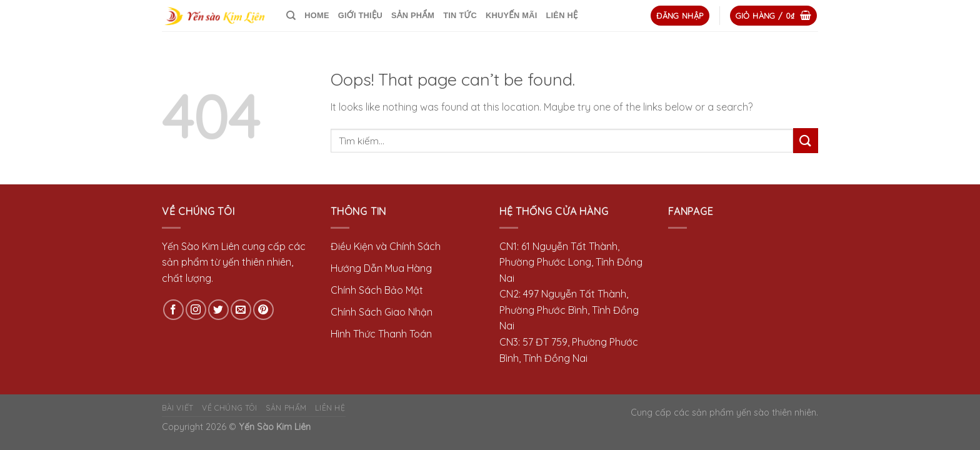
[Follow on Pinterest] (263, 310)
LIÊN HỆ (562, 15)
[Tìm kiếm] (291, 16)
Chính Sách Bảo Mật (377, 290)
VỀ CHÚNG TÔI (229, 408)
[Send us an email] (241, 310)
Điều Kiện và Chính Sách (386, 246)
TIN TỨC (460, 15)
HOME (317, 15)
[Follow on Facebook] (173, 310)
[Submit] (806, 140)
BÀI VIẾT (178, 408)
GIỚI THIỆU (360, 15)
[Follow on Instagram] (196, 310)
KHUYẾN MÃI (511, 15)
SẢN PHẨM (413, 15)
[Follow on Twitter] (218, 310)
